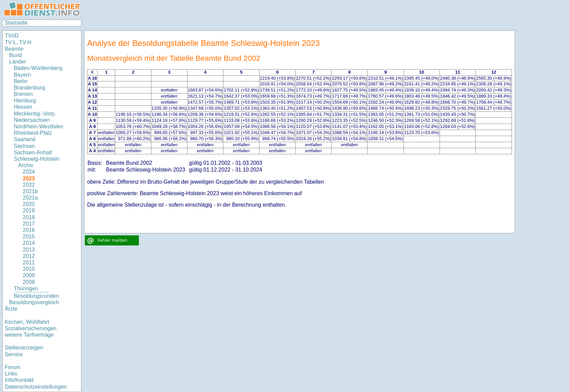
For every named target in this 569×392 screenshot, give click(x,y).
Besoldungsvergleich (34, 302)
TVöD (12, 36)
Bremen (23, 94)
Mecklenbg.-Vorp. (35, 114)
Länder (18, 62)
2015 (29, 237)
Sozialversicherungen (31, 328)
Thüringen (26, 289)
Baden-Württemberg (38, 68)
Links (11, 374)
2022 (29, 185)
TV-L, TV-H (18, 42)
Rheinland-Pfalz (33, 133)
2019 (29, 211)
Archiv (26, 165)
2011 (29, 263)
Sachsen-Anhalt (33, 152)
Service (14, 354)
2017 (29, 224)
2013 (29, 250)
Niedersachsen (32, 120)
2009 (29, 275)
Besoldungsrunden (36, 296)
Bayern (22, 75)
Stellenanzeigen (24, 348)
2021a (30, 198)
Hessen (23, 107)
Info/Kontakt (19, 380)
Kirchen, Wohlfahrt (27, 322)
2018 (29, 217)
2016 (29, 230)
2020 (29, 204)
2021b (30, 191)
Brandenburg (30, 88)
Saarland (25, 139)
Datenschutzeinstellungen (36, 387)
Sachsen (24, 146)
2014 (29, 243)
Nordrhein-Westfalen (39, 126)
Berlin (21, 81)
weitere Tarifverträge (29, 335)
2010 (29, 269)
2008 (29, 282)
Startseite (16, 23)
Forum (13, 367)
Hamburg (25, 100)
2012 (29, 256)
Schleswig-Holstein (37, 159)
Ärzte (11, 309)
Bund (15, 55)
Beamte (14, 49)
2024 (29, 172)
